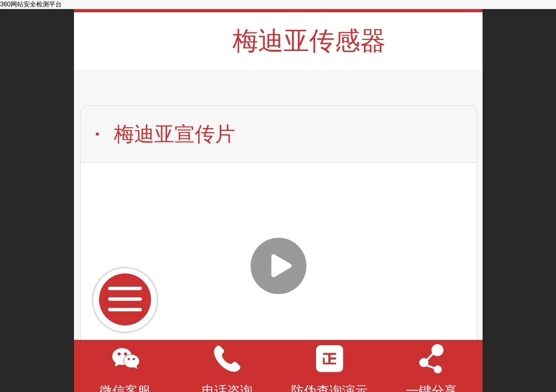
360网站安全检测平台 (31, 4)
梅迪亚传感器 (309, 41)
